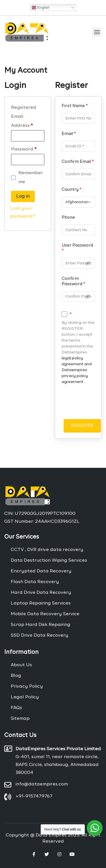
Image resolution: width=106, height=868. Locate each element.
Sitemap (20, 719)
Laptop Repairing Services (41, 603)
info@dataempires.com (42, 784)
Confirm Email (78, 162)
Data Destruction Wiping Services (49, 561)
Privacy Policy (27, 687)
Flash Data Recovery (35, 582)
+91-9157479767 (34, 796)
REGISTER (82, 426)
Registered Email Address (24, 117)
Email (69, 134)
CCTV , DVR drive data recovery (47, 550)
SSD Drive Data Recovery (40, 635)
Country (72, 190)
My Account (26, 71)
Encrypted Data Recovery (41, 571)
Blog (16, 676)
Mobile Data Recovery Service (45, 614)
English (41, 8)
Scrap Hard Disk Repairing (41, 625)
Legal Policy (25, 697)
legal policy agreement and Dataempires (77, 364)
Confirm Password (73, 281)
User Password (77, 248)
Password (24, 149)
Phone (68, 217)
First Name (75, 106)
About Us (21, 665)
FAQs (16, 708)
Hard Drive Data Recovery (41, 593)
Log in (23, 196)
